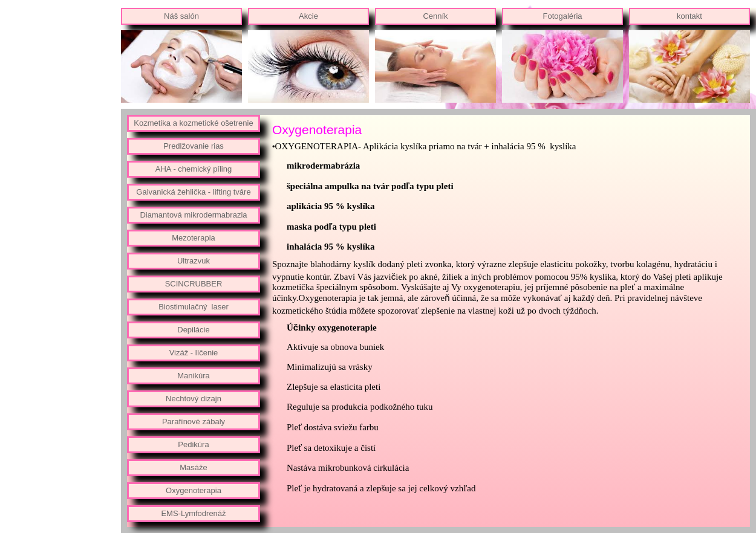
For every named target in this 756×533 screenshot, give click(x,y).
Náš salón (181, 16)
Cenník (435, 16)
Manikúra (193, 376)
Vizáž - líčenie (194, 353)
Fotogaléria (562, 16)
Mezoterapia (194, 238)
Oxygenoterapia (194, 490)
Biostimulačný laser (194, 307)
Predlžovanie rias (194, 146)
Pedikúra (193, 444)
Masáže (194, 467)
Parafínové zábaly (194, 422)
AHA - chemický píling (194, 169)
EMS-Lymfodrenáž (193, 513)
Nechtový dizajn (194, 399)
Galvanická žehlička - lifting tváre (193, 192)
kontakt (689, 16)
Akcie (308, 16)
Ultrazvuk (194, 261)
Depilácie (193, 330)
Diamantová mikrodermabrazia (193, 215)
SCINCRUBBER (194, 284)
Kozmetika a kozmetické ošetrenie (193, 123)
